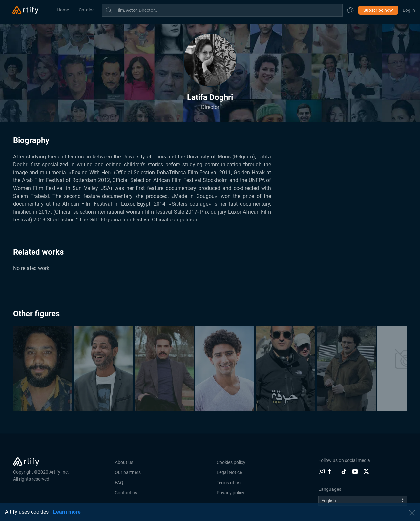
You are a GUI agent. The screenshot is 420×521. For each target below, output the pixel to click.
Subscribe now (378, 10)
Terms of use (230, 483)
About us (124, 462)
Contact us (126, 493)
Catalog (87, 10)
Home (63, 10)
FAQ (119, 483)
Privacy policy (231, 493)
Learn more (67, 512)
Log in (409, 10)
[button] (350, 10)
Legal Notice (229, 472)
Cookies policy (231, 462)
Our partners (128, 472)
